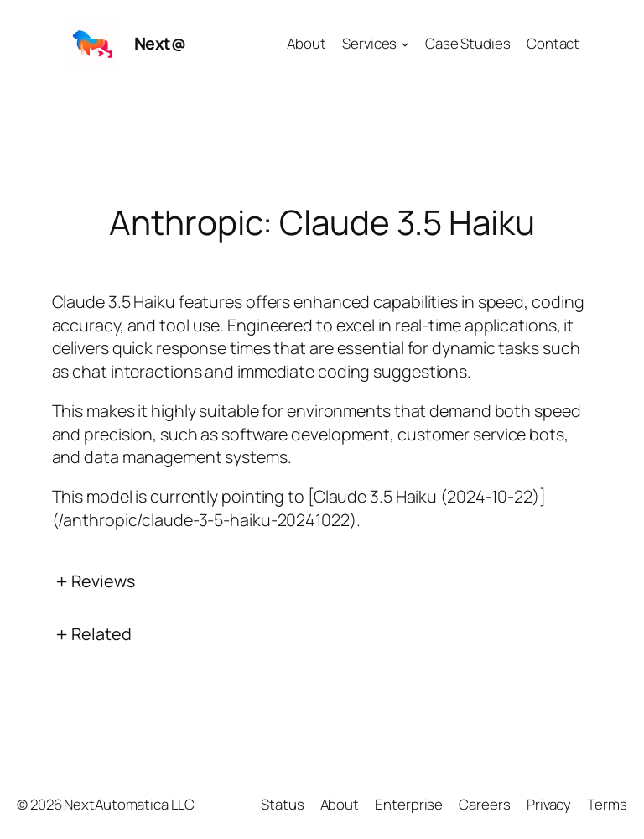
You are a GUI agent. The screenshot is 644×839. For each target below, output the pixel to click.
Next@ (160, 43)
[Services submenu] (405, 44)
